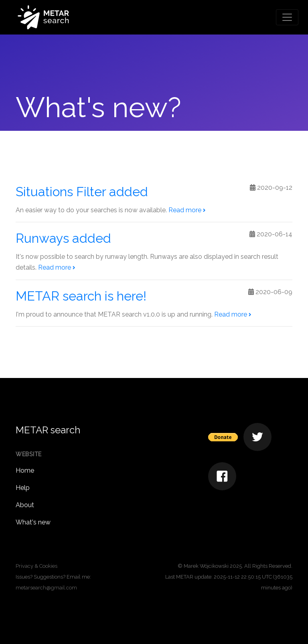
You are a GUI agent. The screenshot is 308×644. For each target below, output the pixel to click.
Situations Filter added (82, 192)
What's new (33, 522)
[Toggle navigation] (287, 17)
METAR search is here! (81, 296)
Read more (187, 210)
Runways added (63, 238)
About (25, 505)
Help (23, 488)
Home (25, 470)
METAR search (48, 430)
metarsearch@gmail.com (46, 588)
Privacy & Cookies (36, 566)
